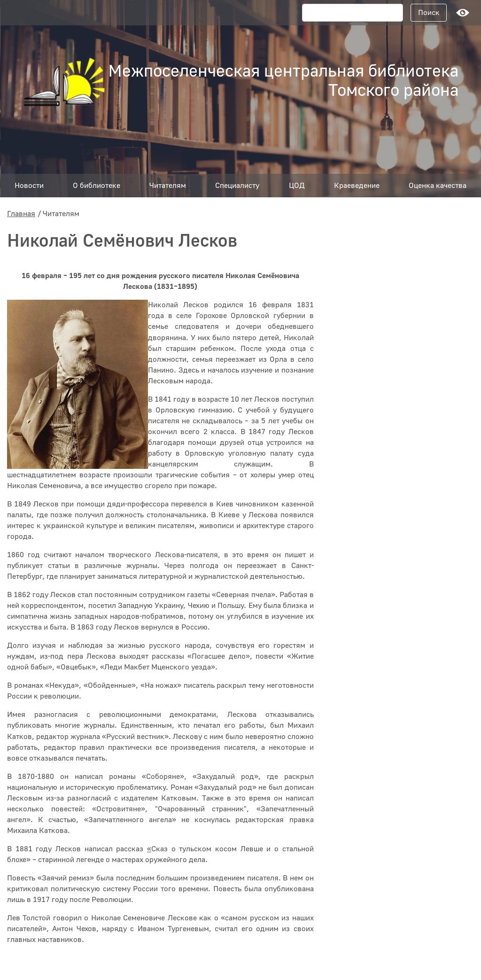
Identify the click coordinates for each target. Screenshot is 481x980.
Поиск (429, 13)
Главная (21, 214)
